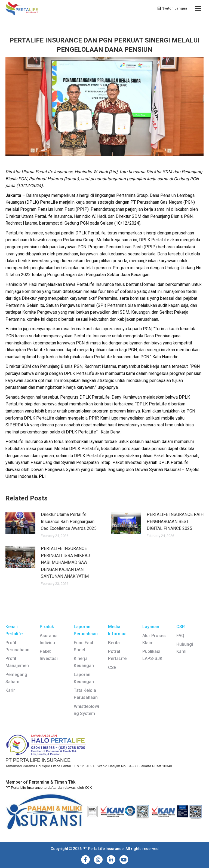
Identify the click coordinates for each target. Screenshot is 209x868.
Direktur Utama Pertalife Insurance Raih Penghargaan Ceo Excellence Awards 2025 (69, 521)
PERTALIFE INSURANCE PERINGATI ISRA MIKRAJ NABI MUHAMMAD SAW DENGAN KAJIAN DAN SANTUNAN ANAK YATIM (65, 562)
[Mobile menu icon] (198, 8)
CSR (112, 667)
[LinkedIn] (111, 860)
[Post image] (20, 523)
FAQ (180, 636)
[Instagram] (98, 860)
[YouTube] (124, 860)
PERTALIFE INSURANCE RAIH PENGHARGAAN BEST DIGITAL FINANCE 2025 (175, 521)
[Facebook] (85, 860)
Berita (114, 643)
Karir (10, 690)
